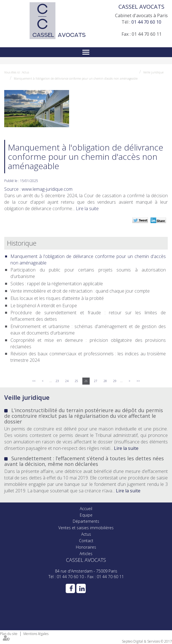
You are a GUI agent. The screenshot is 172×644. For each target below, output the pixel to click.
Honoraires (86, 547)
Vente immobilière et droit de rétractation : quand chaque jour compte (80, 291)
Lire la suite (87, 208)
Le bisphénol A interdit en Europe (44, 306)
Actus (26, 72)
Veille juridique (153, 72)
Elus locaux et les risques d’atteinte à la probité (57, 298)
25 (76, 381)
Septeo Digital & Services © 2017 (147, 641)
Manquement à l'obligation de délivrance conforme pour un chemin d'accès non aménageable (76, 78)
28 (105, 381)
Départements (86, 521)
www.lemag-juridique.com (47, 189)
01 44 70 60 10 (146, 22)
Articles (86, 554)
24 (67, 381)
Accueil (86, 509)
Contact (86, 541)
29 (115, 381)
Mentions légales (36, 634)
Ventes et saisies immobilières (86, 528)
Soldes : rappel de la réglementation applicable (57, 284)
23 (57, 381)
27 (96, 381)
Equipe (86, 515)
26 (86, 381)
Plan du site (9, 634)
